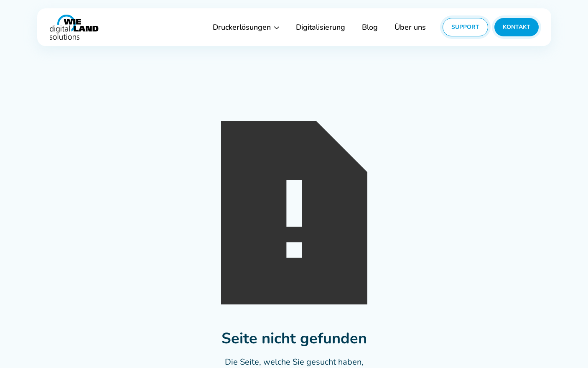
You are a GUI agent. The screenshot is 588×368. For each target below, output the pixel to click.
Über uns (410, 27)
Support (465, 27)
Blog (370, 27)
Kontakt (517, 27)
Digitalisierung (321, 27)
